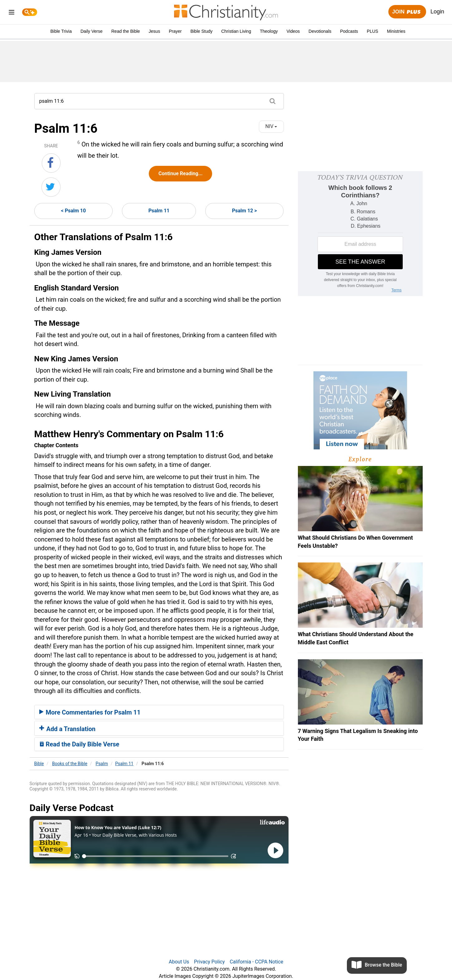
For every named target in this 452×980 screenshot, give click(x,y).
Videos (293, 31)
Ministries (396, 31)
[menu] (12, 13)
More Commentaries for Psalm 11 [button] (90, 712)
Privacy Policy (209, 962)
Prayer (175, 31)
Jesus (155, 31)
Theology (269, 31)
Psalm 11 (159, 211)
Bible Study (201, 31)
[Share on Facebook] (51, 163)
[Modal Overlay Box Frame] (360, 234)
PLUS (373, 31)
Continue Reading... (180, 173)
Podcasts (349, 31)
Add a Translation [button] (68, 729)
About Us (179, 962)
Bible (39, 764)
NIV (271, 126)
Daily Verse (92, 31)
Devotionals (320, 31)
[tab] (159, 712)
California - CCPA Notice (256, 962)
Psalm (102, 764)
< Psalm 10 (74, 211)
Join (407, 12)
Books (70, 764)
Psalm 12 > (245, 211)
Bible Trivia (61, 31)
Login (437, 12)
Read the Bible (126, 31)
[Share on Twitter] (51, 187)
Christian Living (236, 31)
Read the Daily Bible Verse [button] (79, 744)
